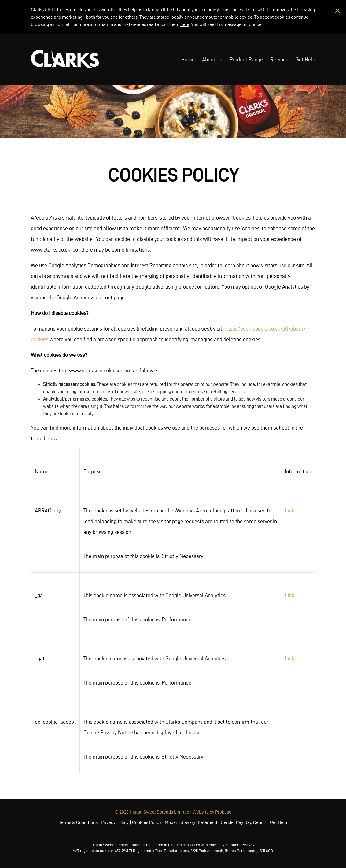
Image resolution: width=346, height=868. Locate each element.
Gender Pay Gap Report (244, 822)
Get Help (305, 59)
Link (290, 510)
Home (188, 59)
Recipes (279, 59)
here (185, 24)
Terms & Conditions (78, 822)
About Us (212, 59)
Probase (223, 812)
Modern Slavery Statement (191, 822)
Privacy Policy (115, 822)
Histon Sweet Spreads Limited (159, 812)
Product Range (246, 59)
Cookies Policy (147, 822)
